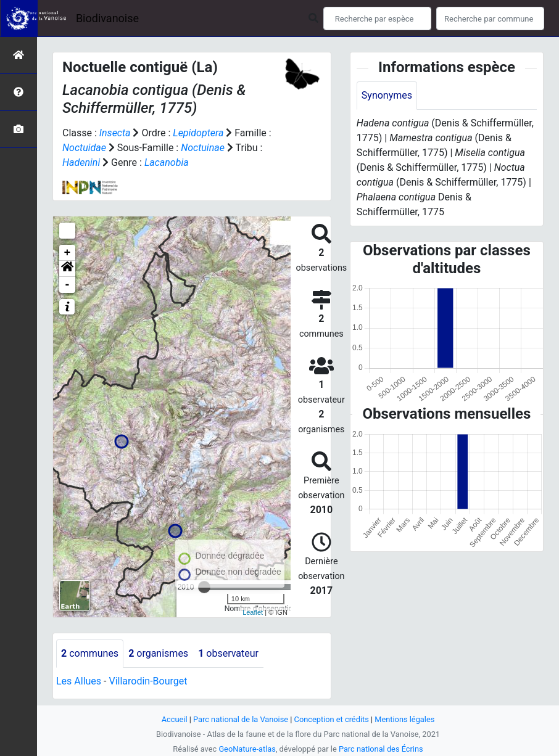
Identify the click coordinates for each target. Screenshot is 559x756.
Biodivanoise (107, 18)
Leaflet (253, 612)
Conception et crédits (332, 719)
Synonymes (387, 95)
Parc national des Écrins (381, 749)
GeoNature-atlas (247, 749)
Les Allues (79, 681)
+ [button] (68, 253)
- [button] (68, 285)
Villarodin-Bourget (148, 681)
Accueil (175, 719)
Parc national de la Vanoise (241, 719)
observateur (228, 653)
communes (90, 653)
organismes (158, 653)
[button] (67, 269)
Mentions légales (404, 719)
